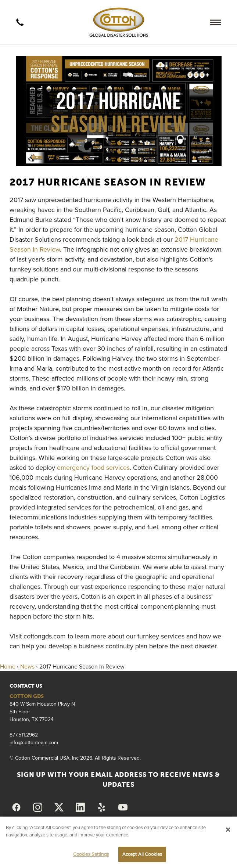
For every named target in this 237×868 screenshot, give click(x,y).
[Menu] (216, 22)
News (27, 666)
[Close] (228, 829)
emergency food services (93, 467)
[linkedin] (80, 807)
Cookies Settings (91, 854)
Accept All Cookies (142, 854)
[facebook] (17, 807)
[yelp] (102, 807)
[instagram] (38, 807)
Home (8, 666)
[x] (59, 807)
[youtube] (123, 807)
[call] (20, 22)
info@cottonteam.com (34, 742)
